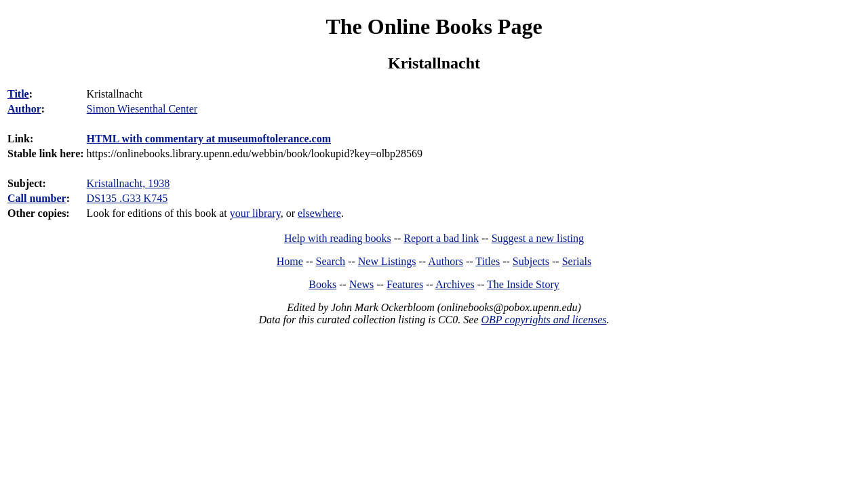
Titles (488, 261)
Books (322, 284)
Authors (446, 261)
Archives (455, 284)
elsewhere (319, 213)
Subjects (531, 261)
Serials (577, 261)
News (361, 284)
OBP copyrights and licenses (544, 320)
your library (255, 213)
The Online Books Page (434, 26)
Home (290, 261)
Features (405, 284)
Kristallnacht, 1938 (129, 183)
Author (24, 109)
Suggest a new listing (538, 238)
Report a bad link (441, 238)
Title (18, 94)
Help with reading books (338, 238)
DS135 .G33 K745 (127, 198)
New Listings (387, 261)
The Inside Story (523, 284)
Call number (37, 198)
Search (331, 261)
